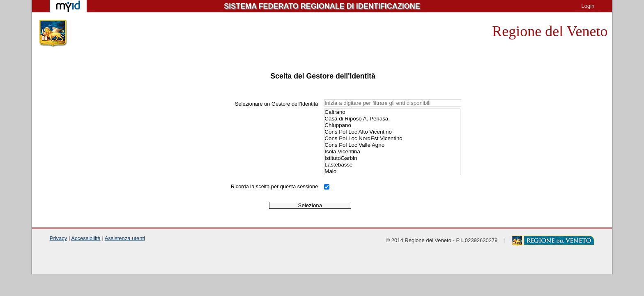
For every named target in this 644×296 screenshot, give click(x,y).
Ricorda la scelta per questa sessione (275, 186)
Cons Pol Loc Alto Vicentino (392, 132)
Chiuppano (392, 125)
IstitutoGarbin (392, 158)
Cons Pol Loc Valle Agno (392, 145)
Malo (392, 171)
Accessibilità (86, 238)
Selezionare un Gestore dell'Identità (276, 104)
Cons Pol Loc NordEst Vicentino (392, 139)
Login (588, 6)
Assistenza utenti (125, 238)
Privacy (59, 238)
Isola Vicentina (392, 152)
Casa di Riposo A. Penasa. (392, 119)
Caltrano (392, 112)
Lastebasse (392, 165)
